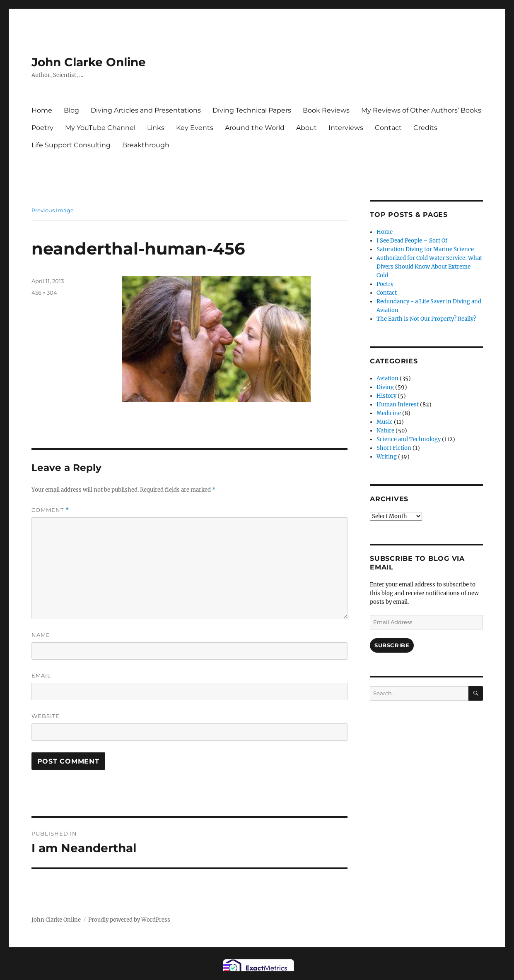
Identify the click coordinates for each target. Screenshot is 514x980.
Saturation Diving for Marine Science (425, 249)
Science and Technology (409, 439)
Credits (425, 128)
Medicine (389, 413)
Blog (71, 110)
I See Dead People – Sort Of (412, 241)
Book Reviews (326, 110)
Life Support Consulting (71, 145)
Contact (388, 128)
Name (41, 635)
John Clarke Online (89, 62)
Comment (50, 510)
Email (41, 675)
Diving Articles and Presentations (146, 110)
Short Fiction (394, 448)
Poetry (42, 128)
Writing (387, 457)
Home (42, 110)
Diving (385, 387)
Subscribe (392, 645)
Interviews (346, 128)
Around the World (255, 128)
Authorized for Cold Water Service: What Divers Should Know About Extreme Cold (429, 267)
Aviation (387, 378)
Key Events (195, 128)
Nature (385, 431)
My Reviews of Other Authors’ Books (421, 110)
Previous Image (53, 210)
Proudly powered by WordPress (129, 920)
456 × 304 (44, 293)
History (386, 396)
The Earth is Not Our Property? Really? (426, 319)
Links (156, 128)
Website (46, 716)
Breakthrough (146, 145)
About (306, 128)
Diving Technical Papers (252, 110)
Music (385, 422)
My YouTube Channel (100, 128)
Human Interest (398, 405)
